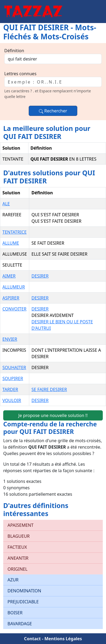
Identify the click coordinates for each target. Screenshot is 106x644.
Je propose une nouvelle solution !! (53, 415)
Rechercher (53, 111)
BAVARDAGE (20, 624)
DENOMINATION (24, 591)
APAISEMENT (21, 525)
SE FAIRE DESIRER (49, 389)
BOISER (15, 613)
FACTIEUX (17, 547)
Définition (14, 51)
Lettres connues (20, 74)
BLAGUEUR (19, 536)
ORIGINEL (17, 569)
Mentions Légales (63, 639)
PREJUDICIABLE (23, 602)
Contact (32, 639)
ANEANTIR (18, 558)
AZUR (13, 580)
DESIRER (40, 276)
